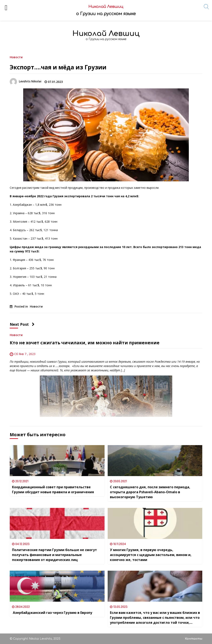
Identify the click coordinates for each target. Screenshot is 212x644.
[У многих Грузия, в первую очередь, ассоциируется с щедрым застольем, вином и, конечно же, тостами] (155, 523)
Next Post (22, 324)
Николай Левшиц (106, 34)
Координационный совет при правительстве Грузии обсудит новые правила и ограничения (53, 490)
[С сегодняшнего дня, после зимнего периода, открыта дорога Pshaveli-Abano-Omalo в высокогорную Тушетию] (155, 461)
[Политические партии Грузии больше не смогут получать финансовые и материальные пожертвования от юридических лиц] (57, 523)
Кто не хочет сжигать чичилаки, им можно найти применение (85, 343)
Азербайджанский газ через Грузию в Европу (52, 613)
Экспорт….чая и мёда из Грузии (58, 67)
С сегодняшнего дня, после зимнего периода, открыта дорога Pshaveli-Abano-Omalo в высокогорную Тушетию (150, 492)
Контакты (194, 639)
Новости (16, 57)
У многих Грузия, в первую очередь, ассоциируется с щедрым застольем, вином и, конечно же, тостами (151, 555)
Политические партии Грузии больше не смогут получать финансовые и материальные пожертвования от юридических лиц (54, 555)
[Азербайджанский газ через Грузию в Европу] (57, 586)
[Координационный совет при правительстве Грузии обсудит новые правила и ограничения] (57, 461)
